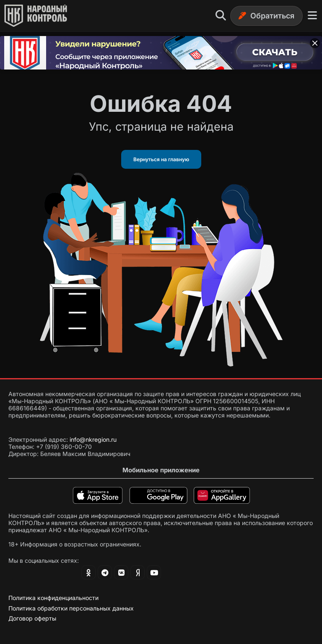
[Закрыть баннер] (315, 43)
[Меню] (312, 16)
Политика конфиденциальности (53, 598)
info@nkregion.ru (93, 439)
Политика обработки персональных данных (71, 608)
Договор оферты (32, 618)
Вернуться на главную (161, 159)
